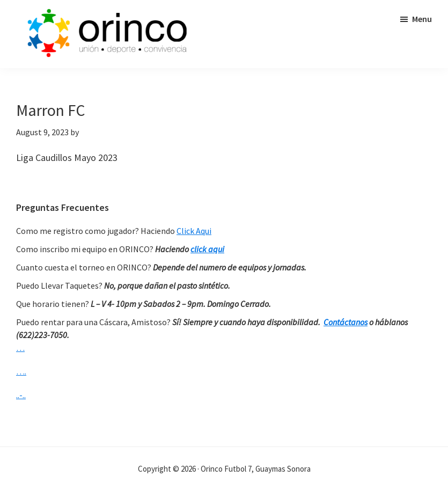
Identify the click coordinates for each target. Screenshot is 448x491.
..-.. (21, 395)
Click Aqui (194, 231)
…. (21, 371)
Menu (422, 19)
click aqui (207, 249)
